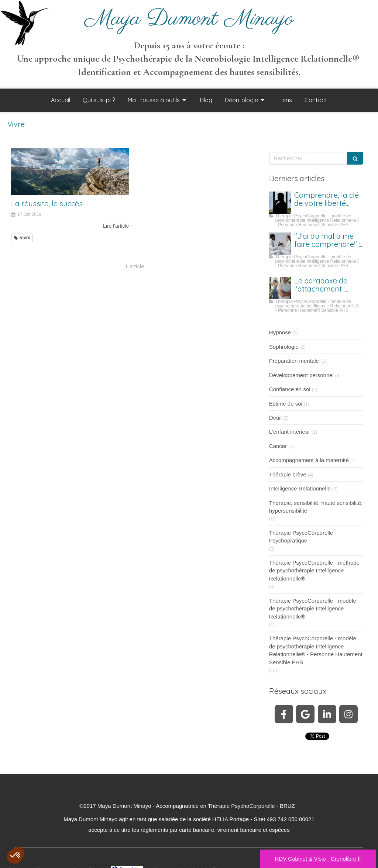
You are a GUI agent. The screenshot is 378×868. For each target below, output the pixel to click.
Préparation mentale (294, 361)
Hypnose (280, 332)
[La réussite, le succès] (70, 172)
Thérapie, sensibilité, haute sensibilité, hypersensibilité (316, 507)
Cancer (278, 446)
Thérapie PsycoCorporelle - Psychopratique (303, 537)
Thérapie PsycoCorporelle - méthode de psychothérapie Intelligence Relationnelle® (314, 571)
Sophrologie (284, 347)
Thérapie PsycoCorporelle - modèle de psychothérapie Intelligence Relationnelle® (313, 609)
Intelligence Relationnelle (300, 488)
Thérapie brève (288, 474)
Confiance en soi (290, 389)
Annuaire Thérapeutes (215, 862)
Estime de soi (286, 404)
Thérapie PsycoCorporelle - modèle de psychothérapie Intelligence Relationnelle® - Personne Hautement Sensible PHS (316, 650)
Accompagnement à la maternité (309, 460)
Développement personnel (301, 375)
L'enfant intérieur (290, 432)
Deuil (275, 418)
